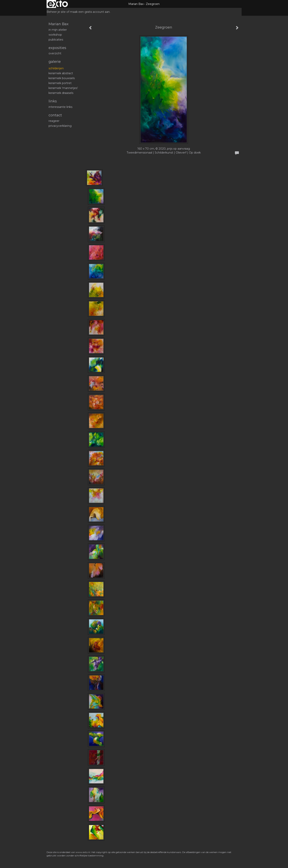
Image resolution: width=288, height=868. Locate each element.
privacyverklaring (60, 126)
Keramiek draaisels (61, 93)
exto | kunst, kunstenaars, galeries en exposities (58, 4)
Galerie (55, 62)
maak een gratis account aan (90, 12)
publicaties (56, 40)
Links (53, 101)
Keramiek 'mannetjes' (63, 88)
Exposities (57, 48)
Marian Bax (136, 4)
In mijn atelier (58, 30)
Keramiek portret (60, 83)
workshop (55, 35)
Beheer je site (56, 12)
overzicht (55, 53)
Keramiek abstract (61, 73)
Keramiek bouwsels (62, 78)
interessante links (60, 107)
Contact (55, 115)
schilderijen (56, 68)
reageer (54, 121)
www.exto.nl (83, 852)
